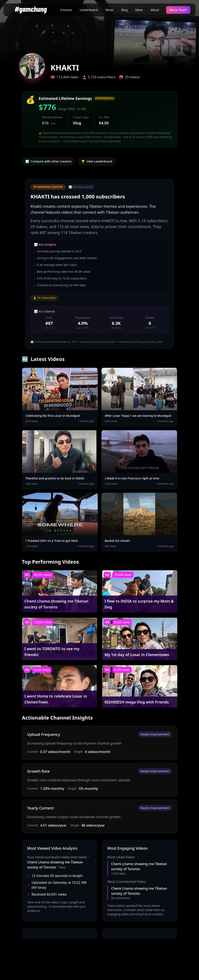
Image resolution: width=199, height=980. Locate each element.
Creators (66, 10)
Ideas (139, 10)
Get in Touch (178, 10)
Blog (125, 10)
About (155, 10)
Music (109, 10)
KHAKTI (65, 68)
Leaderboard (89, 10)
